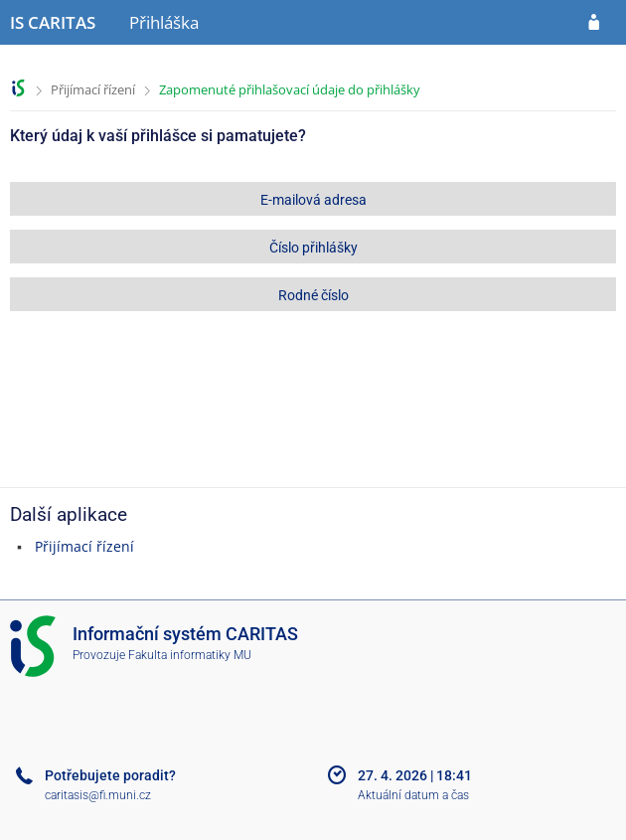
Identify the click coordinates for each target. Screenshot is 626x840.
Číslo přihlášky (313, 248)
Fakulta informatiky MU (190, 655)
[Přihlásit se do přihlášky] (594, 23)
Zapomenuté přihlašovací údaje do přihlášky (290, 89)
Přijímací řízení (93, 89)
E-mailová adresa (313, 200)
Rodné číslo (313, 295)
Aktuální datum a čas (413, 795)
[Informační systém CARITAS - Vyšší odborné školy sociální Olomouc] (53, 23)
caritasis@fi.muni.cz (98, 795)
